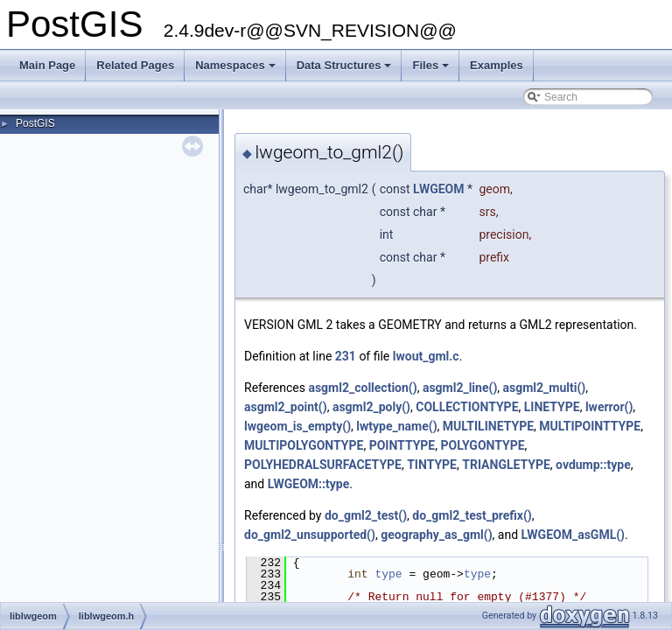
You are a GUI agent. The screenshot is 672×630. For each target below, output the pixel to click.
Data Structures (346, 70)
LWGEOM (438, 189)
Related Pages (135, 65)
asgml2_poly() (371, 407)
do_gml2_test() (366, 515)
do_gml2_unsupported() (310, 535)
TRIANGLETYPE (506, 465)
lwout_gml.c (426, 356)
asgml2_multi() (545, 388)
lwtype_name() (396, 426)
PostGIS (35, 123)
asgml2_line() (460, 388)
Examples (497, 65)
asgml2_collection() (362, 388)
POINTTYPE (402, 445)
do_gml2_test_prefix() (472, 515)
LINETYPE (552, 407)
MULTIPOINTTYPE (590, 426)
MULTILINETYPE (488, 426)
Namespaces (237, 70)
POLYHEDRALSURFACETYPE (323, 465)
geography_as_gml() (436, 535)
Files (432, 70)
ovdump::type (593, 465)
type (388, 574)
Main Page (47, 65)
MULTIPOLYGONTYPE (304, 445)
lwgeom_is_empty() (297, 426)
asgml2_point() (286, 407)
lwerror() (609, 407)
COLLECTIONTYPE (467, 407)
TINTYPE (432, 465)
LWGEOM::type (309, 484)
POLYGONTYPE (482, 445)
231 (346, 356)
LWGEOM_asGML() (574, 535)
